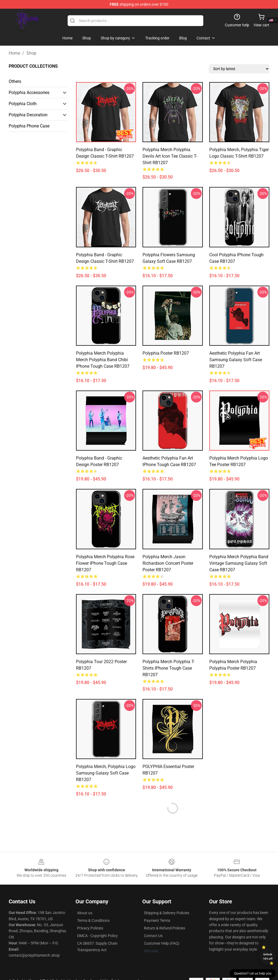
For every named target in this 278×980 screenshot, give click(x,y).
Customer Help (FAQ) (162, 943)
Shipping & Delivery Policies (167, 913)
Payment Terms (157, 920)
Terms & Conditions (93, 920)
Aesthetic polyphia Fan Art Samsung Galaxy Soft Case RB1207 (236, 360)
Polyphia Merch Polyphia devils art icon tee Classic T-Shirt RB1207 (170, 156)
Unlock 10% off (268, 956)
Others (15, 81)
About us (85, 913)
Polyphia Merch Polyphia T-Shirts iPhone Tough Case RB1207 (169, 668)
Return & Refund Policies (165, 928)
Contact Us (153, 936)
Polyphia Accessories (29, 93)
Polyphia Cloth (23, 104)
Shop (31, 53)
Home (14, 53)
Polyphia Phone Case (29, 126)
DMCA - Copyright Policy (97, 936)
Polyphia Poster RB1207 (166, 353)
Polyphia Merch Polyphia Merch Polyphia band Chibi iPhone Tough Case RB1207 (103, 360)
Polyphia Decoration (28, 115)
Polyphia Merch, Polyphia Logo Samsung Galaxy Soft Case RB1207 (106, 773)
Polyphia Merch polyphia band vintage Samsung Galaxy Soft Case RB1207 (239, 563)
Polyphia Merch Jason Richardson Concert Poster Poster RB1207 (168, 563)
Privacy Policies (90, 928)
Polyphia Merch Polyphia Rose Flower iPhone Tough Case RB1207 (105, 563)
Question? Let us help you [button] (253, 973)
